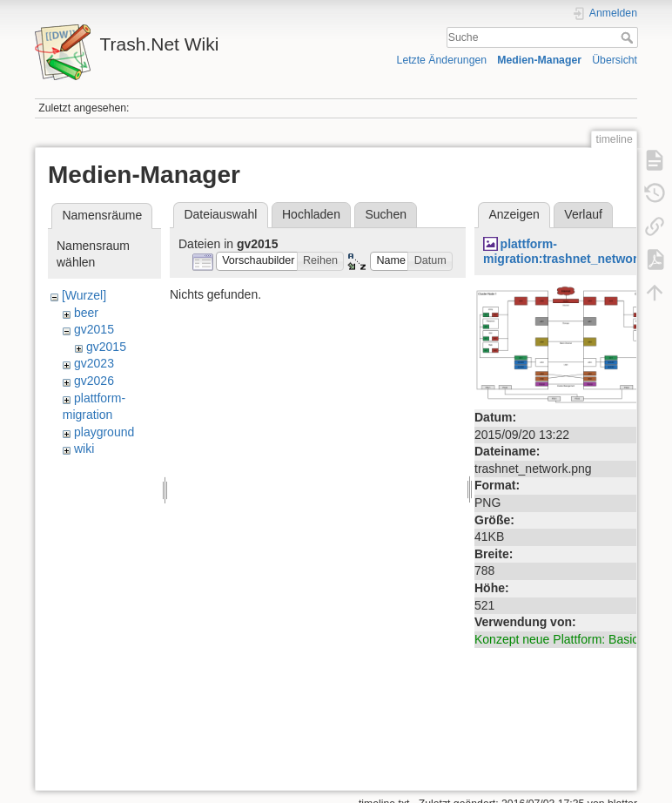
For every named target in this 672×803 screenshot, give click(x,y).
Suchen (386, 214)
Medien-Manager (539, 60)
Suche (629, 37)
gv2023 (94, 363)
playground (104, 432)
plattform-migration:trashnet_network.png (577, 251)
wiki (84, 449)
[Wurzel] (84, 295)
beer (86, 313)
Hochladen (311, 214)
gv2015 (94, 329)
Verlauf (583, 214)
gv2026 (94, 381)
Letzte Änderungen (442, 60)
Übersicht (615, 60)
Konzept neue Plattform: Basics (559, 639)
